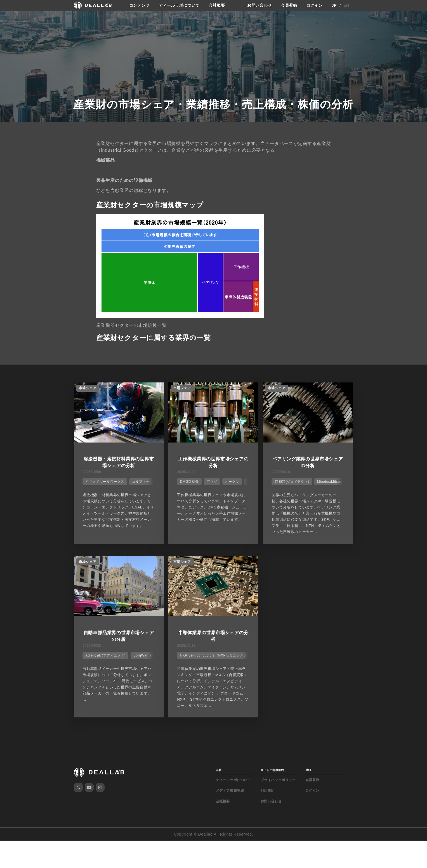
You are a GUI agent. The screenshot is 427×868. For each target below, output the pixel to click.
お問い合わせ (259, 5)
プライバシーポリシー (278, 780)
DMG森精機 (189, 482)
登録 (308, 770)
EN (346, 5)
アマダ (212, 482)
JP (334, 5)
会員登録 (289, 5)
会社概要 (217, 5)
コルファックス (144, 482)
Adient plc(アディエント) (105, 655)
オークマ (232, 482)
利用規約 (268, 791)
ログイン (314, 5)
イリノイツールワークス (105, 482)
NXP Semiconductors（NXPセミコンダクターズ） (220, 655)
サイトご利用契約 (272, 770)
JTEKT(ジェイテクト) (292, 482)
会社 (219, 770)
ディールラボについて (179, 5)
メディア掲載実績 (230, 791)
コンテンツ (140, 5)
